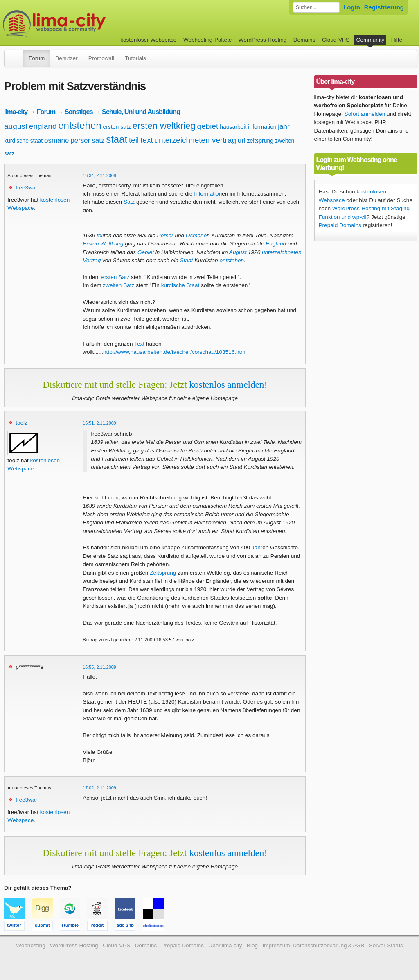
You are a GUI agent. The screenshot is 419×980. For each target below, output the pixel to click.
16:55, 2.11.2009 (99, 667)
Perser (165, 235)
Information (208, 194)
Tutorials (135, 58)
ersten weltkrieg (164, 126)
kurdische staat (23, 141)
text (147, 140)
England (276, 244)
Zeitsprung (163, 573)
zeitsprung (260, 141)
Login (352, 7)
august (16, 126)
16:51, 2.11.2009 (99, 423)
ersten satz (117, 127)
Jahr (257, 547)
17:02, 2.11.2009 (99, 788)
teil (134, 140)
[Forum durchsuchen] (316, 7)
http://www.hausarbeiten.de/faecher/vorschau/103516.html (175, 352)
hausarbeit (233, 127)
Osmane (196, 235)
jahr (284, 127)
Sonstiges (79, 112)
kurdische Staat (180, 285)
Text (139, 344)
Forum (37, 58)
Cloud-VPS (336, 40)
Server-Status (386, 945)
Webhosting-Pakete (207, 40)
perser (80, 140)
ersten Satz (116, 277)
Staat (187, 260)
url (242, 140)
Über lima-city (225, 945)
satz (98, 140)
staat (117, 139)
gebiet (208, 126)
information (262, 127)
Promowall (101, 58)
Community (371, 40)
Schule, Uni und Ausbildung (141, 112)
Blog (252, 945)
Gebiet (146, 252)
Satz (129, 202)
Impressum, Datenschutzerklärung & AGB (313, 945)
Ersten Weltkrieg (103, 244)
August (238, 252)
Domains (304, 40)
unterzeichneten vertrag (195, 140)
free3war (26, 188)
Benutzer (66, 58)
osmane (56, 140)
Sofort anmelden (365, 114)
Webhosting (31, 945)
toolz (21, 423)
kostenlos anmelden (226, 384)
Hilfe (397, 40)
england (43, 126)
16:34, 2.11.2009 (99, 175)
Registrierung (384, 7)
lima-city (16, 112)
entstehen (80, 125)
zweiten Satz (118, 285)
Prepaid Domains (340, 225)
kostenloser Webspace (148, 40)
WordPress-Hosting (263, 40)
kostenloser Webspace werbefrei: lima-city (85, 24)
